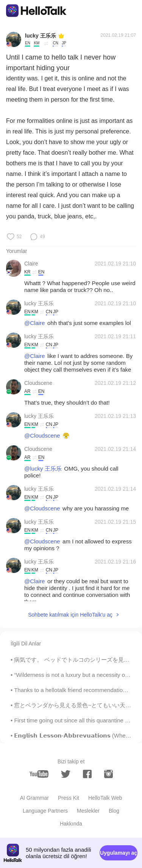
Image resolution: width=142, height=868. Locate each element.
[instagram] (108, 774)
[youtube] (39, 774)
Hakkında (71, 824)
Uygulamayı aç (119, 853)
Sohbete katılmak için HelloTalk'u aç (70, 615)
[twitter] (66, 774)
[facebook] (87, 774)
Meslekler (88, 811)
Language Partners (45, 811)
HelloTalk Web (105, 798)
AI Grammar (34, 798)
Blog (114, 811)
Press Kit (69, 798)
